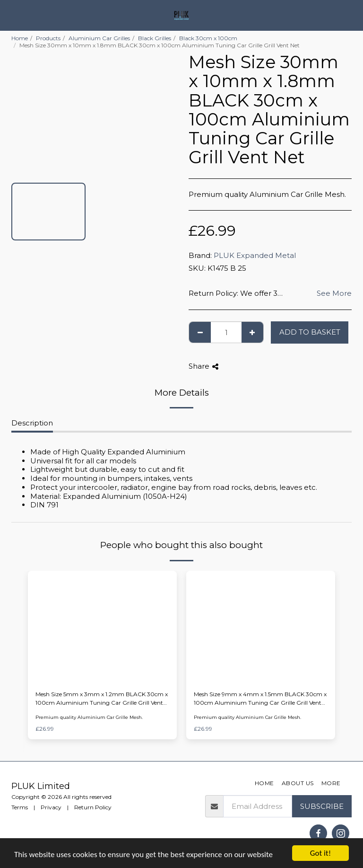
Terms (20, 807)
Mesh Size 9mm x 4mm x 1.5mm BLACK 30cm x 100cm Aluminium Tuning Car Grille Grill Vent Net (260, 699)
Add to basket (310, 332)
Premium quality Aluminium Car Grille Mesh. (89, 717)
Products (48, 38)
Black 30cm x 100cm (208, 38)
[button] (10, 15)
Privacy (51, 807)
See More (334, 293)
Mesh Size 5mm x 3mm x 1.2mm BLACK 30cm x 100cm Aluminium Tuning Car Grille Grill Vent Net (102, 699)
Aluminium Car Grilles (99, 38)
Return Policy (93, 807)
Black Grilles (155, 38)
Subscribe (322, 806)
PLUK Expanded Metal (255, 255)
